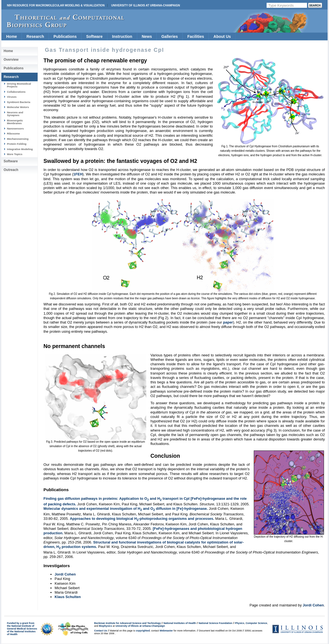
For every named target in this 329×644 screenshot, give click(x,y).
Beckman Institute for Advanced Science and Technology (127, 623)
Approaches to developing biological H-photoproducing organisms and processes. (142, 519)
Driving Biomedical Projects (19, 85)
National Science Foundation (215, 623)
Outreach (11, 170)
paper (228, 322)
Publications (65, 36)
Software (94, 36)
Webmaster (166, 631)
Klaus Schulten (68, 597)
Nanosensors (15, 128)
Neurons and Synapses (15, 114)
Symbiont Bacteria (19, 102)
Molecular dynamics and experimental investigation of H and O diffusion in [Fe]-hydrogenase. (126, 509)
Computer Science (256, 623)
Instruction (122, 36)
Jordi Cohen (65, 574)
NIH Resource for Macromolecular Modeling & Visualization (56, 5)
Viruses (12, 97)
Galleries (170, 36)
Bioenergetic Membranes (15, 122)
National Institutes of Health (180, 623)
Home (12, 36)
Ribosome (13, 134)
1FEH (78, 174)
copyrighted (143, 631)
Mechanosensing (18, 139)
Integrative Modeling (20, 149)
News (147, 36)
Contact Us (101, 631)
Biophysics (105, 626)
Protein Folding (17, 144)
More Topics (15, 154)
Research (35, 36)
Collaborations (16, 92)
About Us (222, 36)
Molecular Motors (18, 107)
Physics (240, 623)
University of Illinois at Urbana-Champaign (146, 5)
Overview (11, 60)
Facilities (196, 36)
